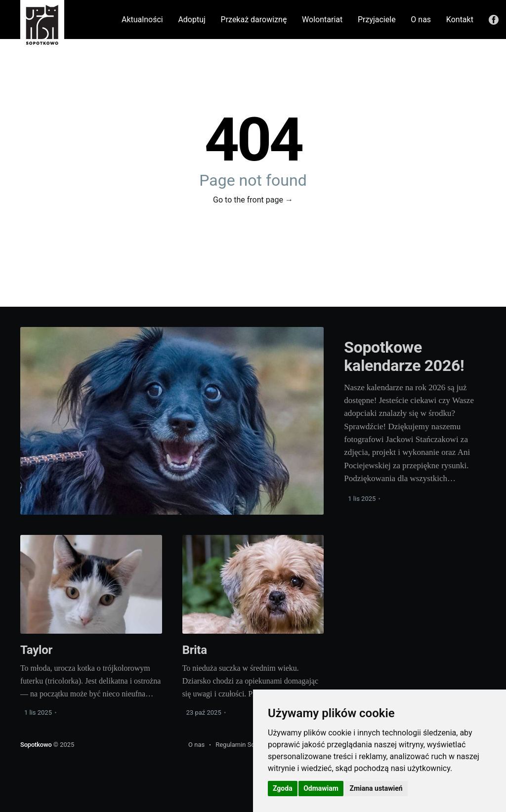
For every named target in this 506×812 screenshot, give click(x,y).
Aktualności (142, 20)
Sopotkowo (37, 745)
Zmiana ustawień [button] (376, 788)
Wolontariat (322, 20)
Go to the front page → (253, 200)
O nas (421, 20)
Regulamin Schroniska (247, 745)
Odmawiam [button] (321, 788)
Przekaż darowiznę (254, 20)
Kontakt (460, 20)
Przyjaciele (377, 20)
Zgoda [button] (283, 788)
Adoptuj (191, 20)
